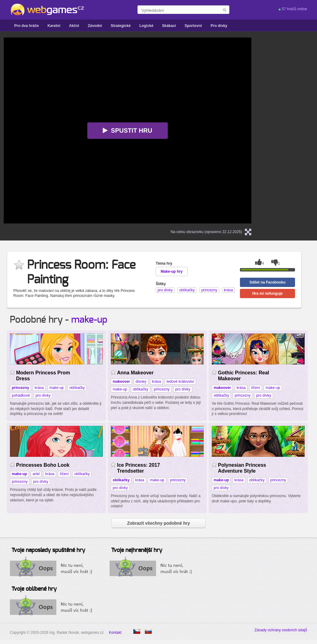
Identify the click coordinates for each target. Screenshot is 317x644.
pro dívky (43, 395)
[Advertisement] (295, 130)
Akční (74, 26)
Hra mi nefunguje (267, 293)
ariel (36, 474)
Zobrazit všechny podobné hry (158, 523)
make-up (89, 320)
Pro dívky (219, 26)
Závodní (95, 26)
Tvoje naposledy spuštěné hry (48, 550)
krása (39, 388)
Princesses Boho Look (43, 465)
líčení (256, 388)
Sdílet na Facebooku (268, 282)
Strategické (121, 26)
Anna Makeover (135, 373)
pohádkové (21, 395)
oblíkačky (77, 388)
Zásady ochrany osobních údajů (281, 630)
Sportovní (193, 26)
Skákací (169, 26)
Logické (146, 26)
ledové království (180, 382)
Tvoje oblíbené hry (34, 589)
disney (141, 382)
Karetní (54, 26)
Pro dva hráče (26, 26)
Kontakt (115, 633)
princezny (162, 389)
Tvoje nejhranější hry (137, 550)
